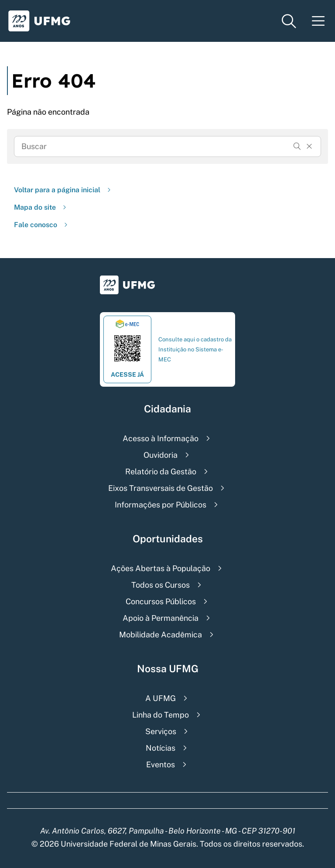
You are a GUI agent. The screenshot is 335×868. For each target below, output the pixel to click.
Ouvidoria (161, 455)
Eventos (161, 764)
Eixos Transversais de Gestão (161, 488)
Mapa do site (41, 207)
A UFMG (161, 698)
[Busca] (155, 146)
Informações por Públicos (161, 505)
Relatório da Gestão (161, 471)
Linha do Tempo (161, 715)
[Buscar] (297, 146)
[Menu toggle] (318, 21)
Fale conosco (42, 225)
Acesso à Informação (161, 438)
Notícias (161, 748)
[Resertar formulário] (309, 146)
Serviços (161, 731)
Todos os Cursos (161, 585)
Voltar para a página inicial (63, 190)
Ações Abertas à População (161, 568)
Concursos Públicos (161, 601)
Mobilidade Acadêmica (161, 635)
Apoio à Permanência (161, 618)
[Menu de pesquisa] (289, 21)
